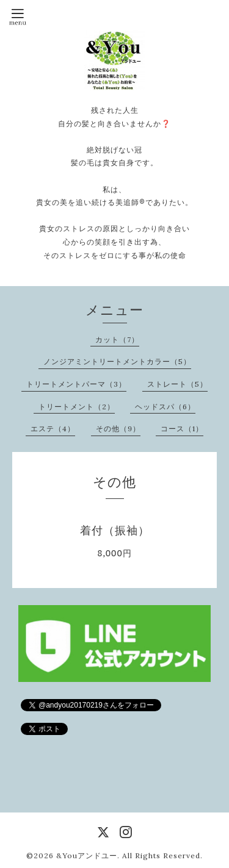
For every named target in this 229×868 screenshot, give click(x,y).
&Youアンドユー (87, 855)
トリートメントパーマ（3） (76, 384)
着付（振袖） (115, 530)
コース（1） (182, 429)
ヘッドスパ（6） (165, 407)
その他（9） (118, 429)
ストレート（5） (177, 384)
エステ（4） (53, 429)
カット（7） (117, 339)
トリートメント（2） (77, 407)
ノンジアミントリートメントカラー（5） (117, 361)
